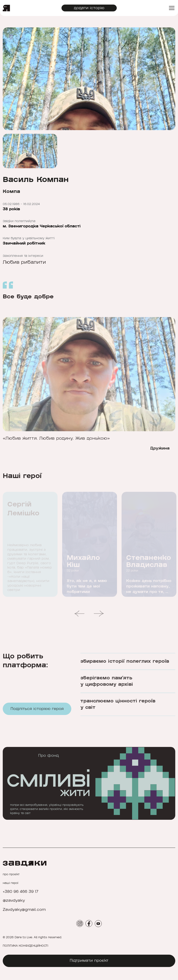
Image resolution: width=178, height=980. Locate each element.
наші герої (11, 883)
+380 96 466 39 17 (20, 892)
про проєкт (11, 874)
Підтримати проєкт (89, 961)
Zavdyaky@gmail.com (24, 910)
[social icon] (80, 924)
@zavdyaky (14, 901)
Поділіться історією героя (37, 713)
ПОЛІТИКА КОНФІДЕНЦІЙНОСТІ (25, 946)
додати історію (89, 8)
